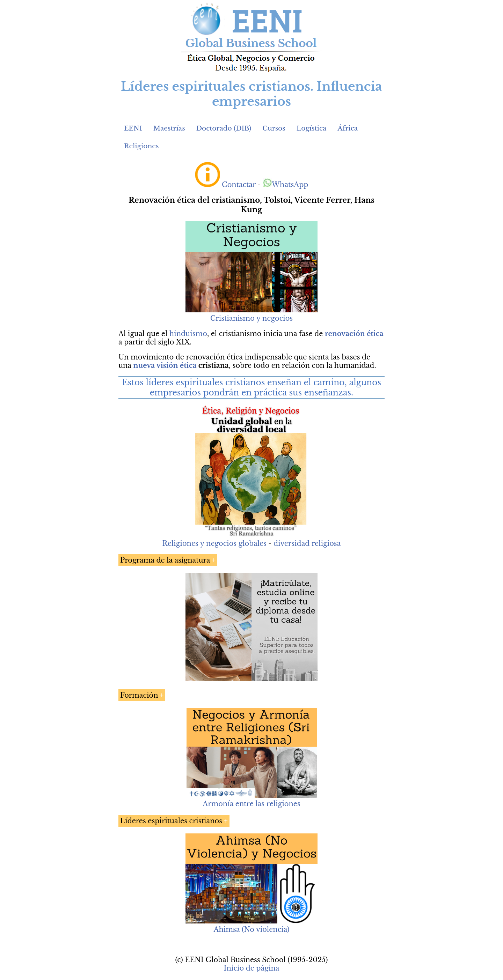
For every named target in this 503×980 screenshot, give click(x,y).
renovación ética (354, 334)
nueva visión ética (165, 365)
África (348, 128)
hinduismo (188, 334)
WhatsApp (286, 185)
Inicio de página (251, 968)
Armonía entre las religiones (251, 804)
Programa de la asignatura (165, 560)
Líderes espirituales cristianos (171, 821)
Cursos (274, 128)
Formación (139, 695)
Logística (312, 128)
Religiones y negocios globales (214, 543)
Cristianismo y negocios (251, 318)
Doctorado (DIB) (224, 128)
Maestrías (169, 128)
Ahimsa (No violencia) (251, 929)
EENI (133, 128)
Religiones (141, 146)
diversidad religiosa (307, 543)
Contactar (239, 185)
